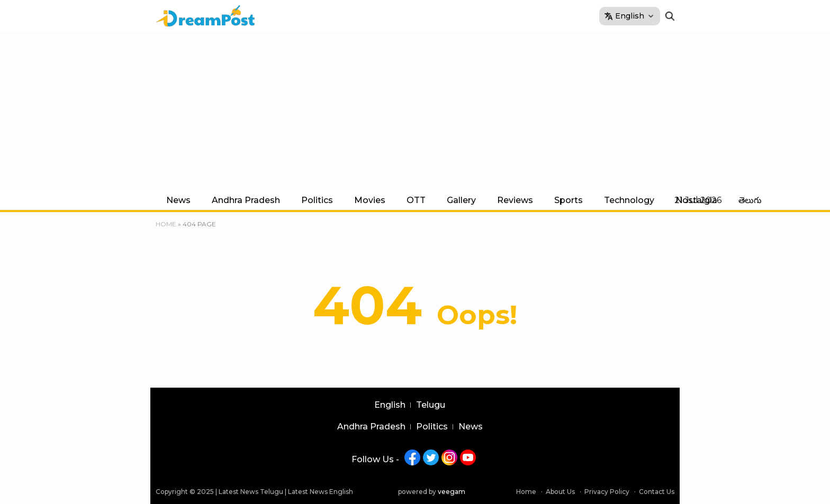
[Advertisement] (415, 111)
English (390, 405)
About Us (560, 492)
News (178, 200)
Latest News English (321, 492)
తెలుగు (750, 200)
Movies (370, 200)
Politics (317, 200)
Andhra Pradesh (246, 200)
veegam (452, 492)
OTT (416, 200)
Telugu (431, 405)
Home (166, 224)
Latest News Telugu (251, 492)
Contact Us (657, 492)
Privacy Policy (607, 492)
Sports (569, 200)
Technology (629, 200)
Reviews (515, 200)
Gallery (461, 200)
